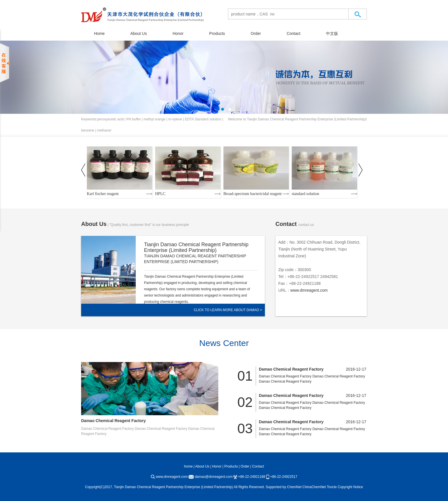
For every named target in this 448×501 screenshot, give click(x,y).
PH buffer (134, 119)
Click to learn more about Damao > (228, 310)
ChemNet (294, 487)
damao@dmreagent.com (214, 477)
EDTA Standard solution (203, 119)
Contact (293, 33)
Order (256, 33)
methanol (104, 130)
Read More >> (157, 310)
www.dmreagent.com (309, 290)
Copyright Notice (350, 487)
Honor (178, 33)
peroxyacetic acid (110, 119)
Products (217, 33)
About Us (139, 33)
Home (99, 33)
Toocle (332, 487)
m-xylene (175, 119)
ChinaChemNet (314, 487)
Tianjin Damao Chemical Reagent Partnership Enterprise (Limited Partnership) (306, 119)
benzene (88, 130)
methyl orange (155, 119)
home (188, 466)
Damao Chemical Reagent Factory (113, 421)
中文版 (332, 33)
